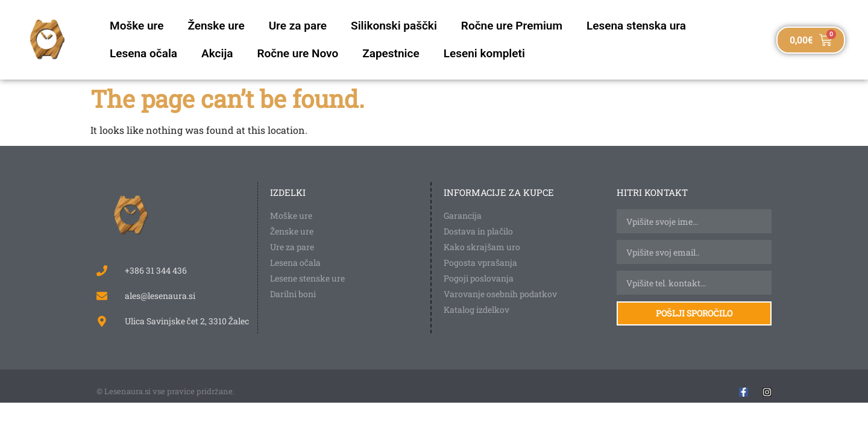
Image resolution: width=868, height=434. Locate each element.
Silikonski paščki (394, 26)
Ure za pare (298, 26)
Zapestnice (391, 53)
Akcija (217, 53)
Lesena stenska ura (636, 26)
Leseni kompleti (484, 53)
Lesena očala (143, 53)
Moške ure (137, 26)
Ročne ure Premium (512, 26)
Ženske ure (216, 26)
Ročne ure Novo (297, 53)
